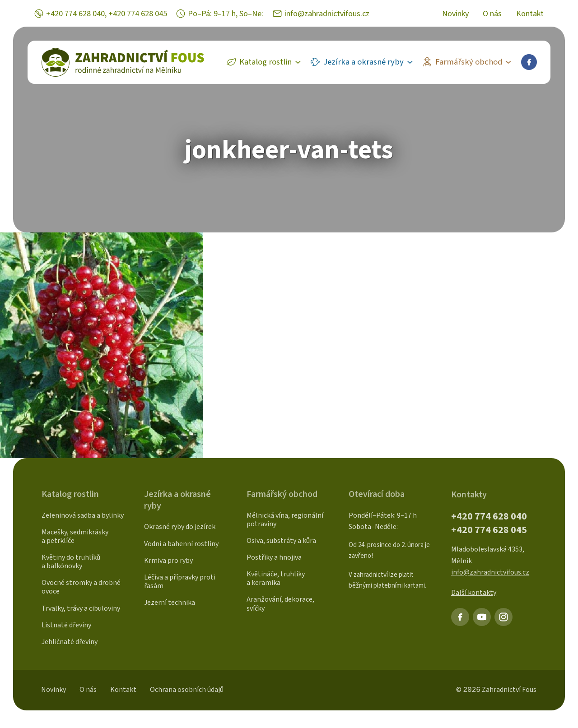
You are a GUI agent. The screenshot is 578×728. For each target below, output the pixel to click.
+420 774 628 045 (138, 14)
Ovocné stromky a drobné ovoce (81, 587)
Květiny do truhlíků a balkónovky (71, 562)
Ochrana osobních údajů (187, 690)
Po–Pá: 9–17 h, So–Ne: (226, 14)
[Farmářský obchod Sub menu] (511, 62)
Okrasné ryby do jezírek (180, 527)
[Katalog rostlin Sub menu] (300, 62)
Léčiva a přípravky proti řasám (180, 582)
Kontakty (469, 495)
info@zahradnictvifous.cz (327, 14)
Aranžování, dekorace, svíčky (280, 604)
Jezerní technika (170, 603)
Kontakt (530, 14)
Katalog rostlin (266, 62)
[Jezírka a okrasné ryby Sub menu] (412, 62)
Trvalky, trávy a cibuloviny (81, 608)
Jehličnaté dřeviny (70, 642)
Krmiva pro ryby (168, 561)
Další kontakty (474, 593)
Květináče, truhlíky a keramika (276, 578)
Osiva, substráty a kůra (281, 541)
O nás (492, 14)
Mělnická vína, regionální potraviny (285, 520)
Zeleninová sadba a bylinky (83, 515)
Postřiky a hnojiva (274, 557)
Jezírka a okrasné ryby (364, 62)
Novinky (455, 14)
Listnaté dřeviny (66, 625)
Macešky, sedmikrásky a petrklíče (75, 536)
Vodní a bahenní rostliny (181, 544)
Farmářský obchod (469, 62)
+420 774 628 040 (75, 14)
